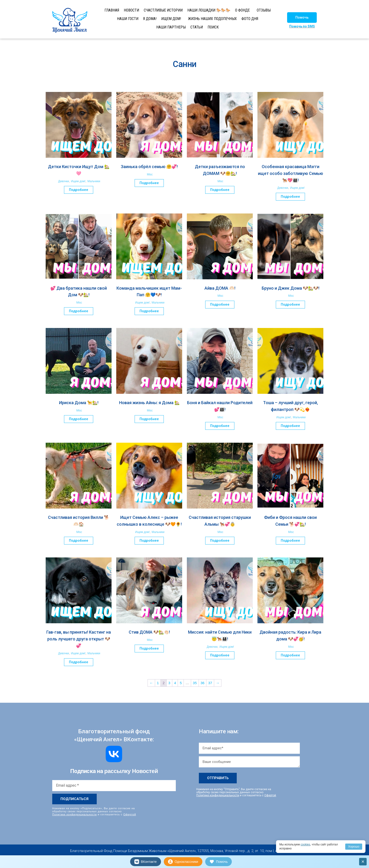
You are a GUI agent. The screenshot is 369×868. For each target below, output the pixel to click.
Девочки (64, 181)
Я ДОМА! (150, 19)
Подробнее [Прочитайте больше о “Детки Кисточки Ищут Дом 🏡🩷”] (79, 190)
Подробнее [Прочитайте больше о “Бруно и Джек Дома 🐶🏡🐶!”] (290, 304)
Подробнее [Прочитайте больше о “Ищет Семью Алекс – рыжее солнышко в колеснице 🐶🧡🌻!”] (149, 541)
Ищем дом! (78, 181)
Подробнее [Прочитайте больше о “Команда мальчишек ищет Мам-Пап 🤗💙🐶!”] (149, 311)
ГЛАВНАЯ (112, 10)
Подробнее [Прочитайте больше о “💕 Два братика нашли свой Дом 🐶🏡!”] (79, 311)
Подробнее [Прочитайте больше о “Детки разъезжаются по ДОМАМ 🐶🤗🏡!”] (220, 190)
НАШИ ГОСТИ (128, 19)
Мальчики (94, 181)
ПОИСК (213, 27)
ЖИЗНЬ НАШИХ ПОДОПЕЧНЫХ (212, 19)
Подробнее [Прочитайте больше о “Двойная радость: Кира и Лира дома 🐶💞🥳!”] (290, 655)
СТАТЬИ (197, 27)
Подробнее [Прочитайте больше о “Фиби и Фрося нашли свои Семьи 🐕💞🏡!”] (290, 541)
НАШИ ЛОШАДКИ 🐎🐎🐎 (209, 10)
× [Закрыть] (363, 862)
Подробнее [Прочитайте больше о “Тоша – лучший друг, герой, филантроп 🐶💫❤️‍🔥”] (290, 426)
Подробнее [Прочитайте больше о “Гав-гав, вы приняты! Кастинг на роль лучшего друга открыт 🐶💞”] (79, 662)
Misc (150, 174)
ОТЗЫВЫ (264, 10)
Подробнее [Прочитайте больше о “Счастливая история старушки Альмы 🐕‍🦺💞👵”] (220, 541)
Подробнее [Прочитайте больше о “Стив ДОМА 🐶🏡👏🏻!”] (149, 648)
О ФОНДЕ (242, 10)
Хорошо (354, 846)
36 (203, 683)
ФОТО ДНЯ (250, 19)
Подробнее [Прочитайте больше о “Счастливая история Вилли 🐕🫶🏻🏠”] (79, 541)
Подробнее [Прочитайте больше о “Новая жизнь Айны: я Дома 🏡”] (149, 419)
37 (210, 683)
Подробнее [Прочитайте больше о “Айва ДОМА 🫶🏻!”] (220, 304)
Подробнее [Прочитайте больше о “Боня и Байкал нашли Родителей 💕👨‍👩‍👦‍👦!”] (220, 426)
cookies (305, 844)
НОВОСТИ (131, 10)
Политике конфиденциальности (74, 814)
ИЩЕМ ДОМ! (171, 19)
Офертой (130, 814)
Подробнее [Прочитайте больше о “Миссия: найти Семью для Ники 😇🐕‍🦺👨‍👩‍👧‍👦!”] (220, 655)
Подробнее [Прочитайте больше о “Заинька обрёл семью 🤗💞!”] (149, 183)
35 (195, 683)
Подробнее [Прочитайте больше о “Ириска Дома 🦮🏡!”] (79, 419)
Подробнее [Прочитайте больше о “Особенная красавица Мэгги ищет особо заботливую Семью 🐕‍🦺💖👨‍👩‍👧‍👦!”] (290, 197)
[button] (302, 18)
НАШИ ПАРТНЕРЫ (171, 27)
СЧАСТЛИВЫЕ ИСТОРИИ (163, 10)
